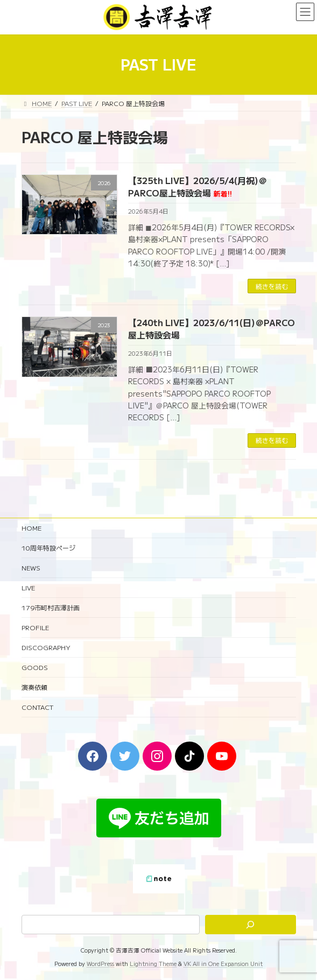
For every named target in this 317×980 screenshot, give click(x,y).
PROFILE (35, 627)
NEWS (31, 567)
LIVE (28, 587)
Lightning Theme (153, 964)
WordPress (100, 964)
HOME (31, 528)
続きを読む (272, 286)
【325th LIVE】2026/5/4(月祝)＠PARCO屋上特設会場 (198, 186)
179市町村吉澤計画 (51, 607)
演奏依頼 (34, 687)
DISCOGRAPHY (46, 647)
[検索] (250, 925)
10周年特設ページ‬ (48, 548)
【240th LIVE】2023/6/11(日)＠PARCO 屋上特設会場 (212, 328)
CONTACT (37, 707)
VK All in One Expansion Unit (223, 964)
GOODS (35, 667)
